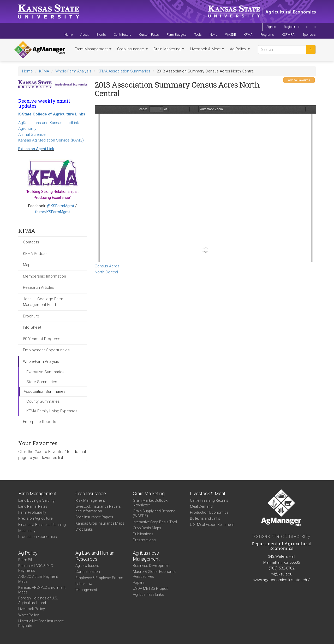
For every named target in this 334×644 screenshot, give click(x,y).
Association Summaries (45, 391)
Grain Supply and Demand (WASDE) (154, 513)
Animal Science (32, 134)
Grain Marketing (169, 49)
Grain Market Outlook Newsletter (150, 503)
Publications (143, 534)
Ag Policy (240, 49)
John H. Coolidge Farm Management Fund (43, 302)
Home (68, 35)
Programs (267, 35)
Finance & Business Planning (42, 525)
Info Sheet (32, 327)
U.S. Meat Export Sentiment (212, 525)
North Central (106, 272)
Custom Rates (149, 35)
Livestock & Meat (207, 49)
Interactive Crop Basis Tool (155, 522)
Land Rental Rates (33, 506)
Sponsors (309, 35)
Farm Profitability (32, 512)
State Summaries (42, 382)
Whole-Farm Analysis (73, 71)
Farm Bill (25, 560)
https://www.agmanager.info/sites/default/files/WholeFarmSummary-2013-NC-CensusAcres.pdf (205, 183)
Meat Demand (201, 506)
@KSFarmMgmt (61, 206)
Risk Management (90, 500)
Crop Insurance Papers (94, 517)
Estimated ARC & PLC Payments (36, 568)
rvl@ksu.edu (282, 574)
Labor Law (84, 584)
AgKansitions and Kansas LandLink (49, 123)
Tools (198, 35)
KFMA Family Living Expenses (52, 411)
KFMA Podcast (36, 254)
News (213, 35)
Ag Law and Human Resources (95, 556)
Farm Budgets (177, 35)
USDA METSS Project (150, 588)
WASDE (231, 35)
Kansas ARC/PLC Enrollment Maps (42, 590)
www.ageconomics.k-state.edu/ (282, 580)
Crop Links (84, 529)
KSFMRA (288, 35)
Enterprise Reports (40, 422)
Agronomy (27, 128)
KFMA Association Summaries (124, 71)
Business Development (152, 566)
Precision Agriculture (35, 518)
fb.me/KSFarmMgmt (52, 212)
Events (101, 35)
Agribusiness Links (148, 594)
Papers (139, 582)
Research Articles (39, 287)
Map (27, 265)
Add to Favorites (299, 80)
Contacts (31, 242)
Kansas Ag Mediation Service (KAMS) (51, 140)
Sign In (271, 27)
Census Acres (107, 266)
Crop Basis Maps (147, 528)
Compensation (88, 572)
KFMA (248, 35)
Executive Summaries (45, 372)
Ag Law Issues (87, 566)
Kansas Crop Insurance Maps (100, 523)
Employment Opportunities (46, 350)
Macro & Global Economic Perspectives (155, 574)
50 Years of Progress (42, 339)
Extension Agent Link (36, 149)
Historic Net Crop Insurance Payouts (41, 623)
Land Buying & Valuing (36, 500)
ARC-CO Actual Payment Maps (38, 579)
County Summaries (43, 401)
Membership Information (44, 276)
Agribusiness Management (146, 556)
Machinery (27, 531)
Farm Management (93, 49)
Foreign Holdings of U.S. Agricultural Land (38, 600)
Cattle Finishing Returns (209, 500)
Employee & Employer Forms (99, 578)
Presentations (144, 540)
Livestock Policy (32, 609)
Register (290, 27)
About (85, 35)
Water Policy (29, 615)
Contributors (123, 35)
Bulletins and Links (205, 518)
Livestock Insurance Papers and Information (98, 509)
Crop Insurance (132, 49)
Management (86, 590)
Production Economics (38, 537)
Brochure (31, 316)
